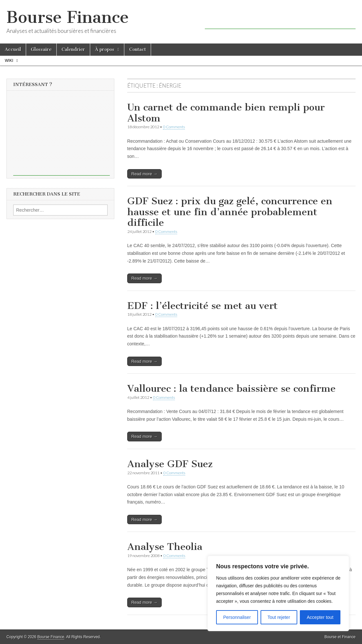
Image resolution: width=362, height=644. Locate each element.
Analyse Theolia (165, 547)
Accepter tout (320, 617)
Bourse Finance (68, 17)
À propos (105, 49)
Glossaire (41, 49)
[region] (278, 593)
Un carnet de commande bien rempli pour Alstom (226, 113)
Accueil (13, 49)
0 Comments (174, 127)
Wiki (9, 61)
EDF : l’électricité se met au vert (202, 306)
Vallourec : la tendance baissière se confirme (231, 389)
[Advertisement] (280, 19)
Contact (138, 49)
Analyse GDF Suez (170, 464)
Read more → (144, 174)
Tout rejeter (279, 617)
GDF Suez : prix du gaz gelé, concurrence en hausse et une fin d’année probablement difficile (230, 212)
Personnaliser (237, 617)
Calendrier (73, 49)
